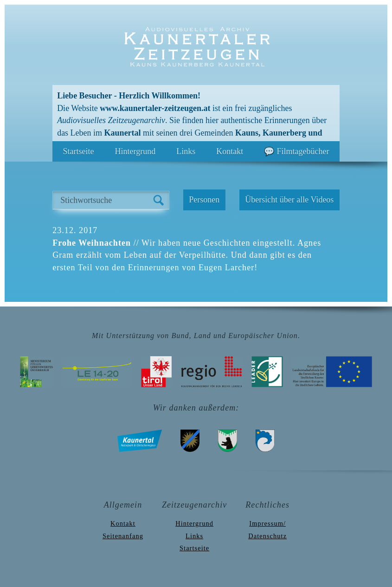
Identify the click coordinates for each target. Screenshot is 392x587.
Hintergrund (135, 151)
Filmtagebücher (303, 151)
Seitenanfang (123, 536)
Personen (204, 200)
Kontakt (230, 151)
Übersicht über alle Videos (289, 200)
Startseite (79, 151)
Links (186, 151)
